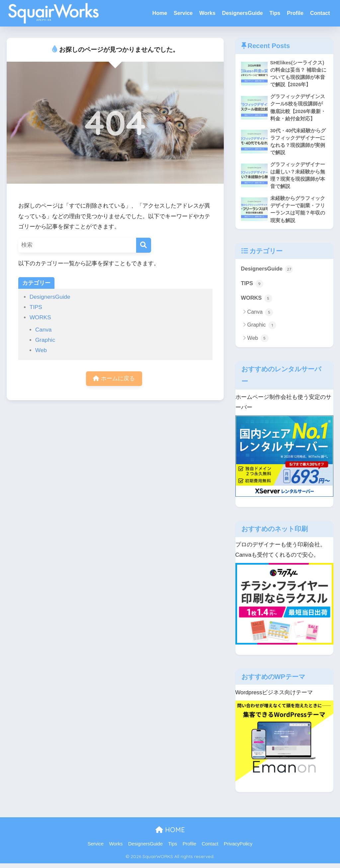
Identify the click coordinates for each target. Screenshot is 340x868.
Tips (275, 13)
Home (160, 13)
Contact (320, 13)
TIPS (36, 307)
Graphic (45, 340)
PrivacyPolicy (238, 848)
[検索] (144, 245)
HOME (170, 834)
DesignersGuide (243, 13)
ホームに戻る (114, 379)
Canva (43, 330)
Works (207, 13)
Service (183, 13)
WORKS (40, 317)
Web (41, 350)
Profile (295, 13)
